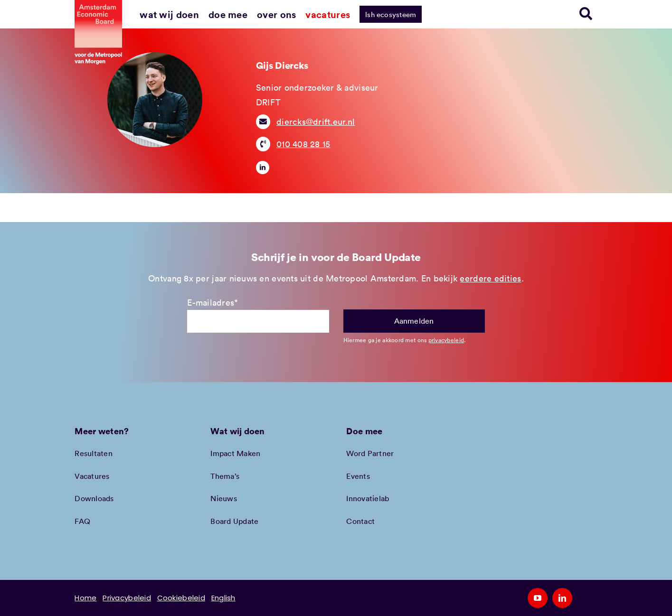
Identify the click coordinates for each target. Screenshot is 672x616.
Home (85, 598)
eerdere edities (490, 278)
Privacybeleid (127, 598)
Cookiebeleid (181, 598)
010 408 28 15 (303, 144)
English (223, 598)
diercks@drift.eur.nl (316, 121)
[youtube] (538, 598)
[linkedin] (263, 168)
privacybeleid (446, 340)
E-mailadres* (213, 302)
